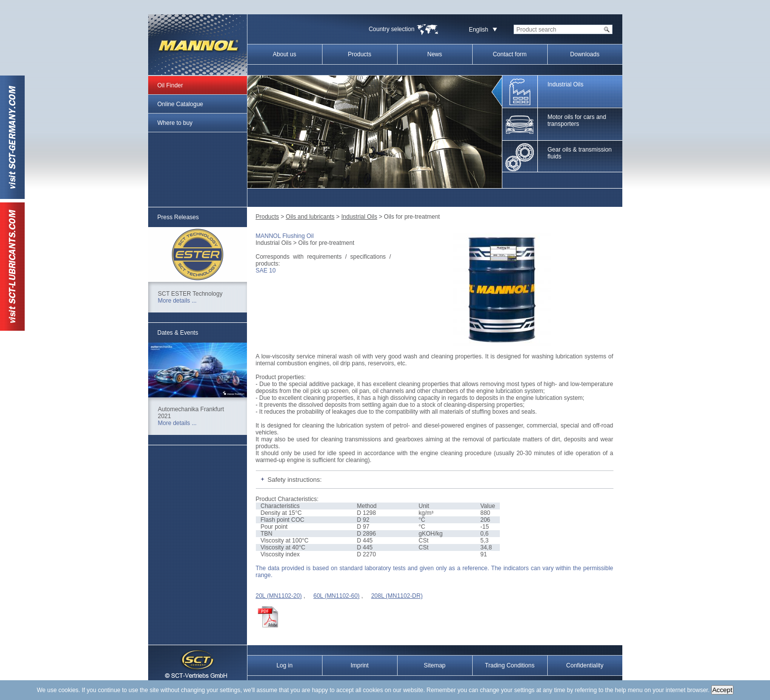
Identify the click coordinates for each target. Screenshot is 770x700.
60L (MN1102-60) (336, 596)
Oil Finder (170, 85)
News (435, 54)
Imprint (360, 665)
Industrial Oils (359, 217)
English (478, 30)
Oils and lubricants (310, 217)
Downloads (585, 54)
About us (284, 54)
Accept (722, 690)
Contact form (510, 54)
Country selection (391, 29)
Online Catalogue (181, 104)
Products (359, 54)
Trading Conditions (510, 665)
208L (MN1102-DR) (397, 596)
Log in (285, 665)
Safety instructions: (295, 480)
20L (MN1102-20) (279, 596)
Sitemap (435, 665)
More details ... (178, 301)
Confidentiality (585, 665)
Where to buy (175, 123)
